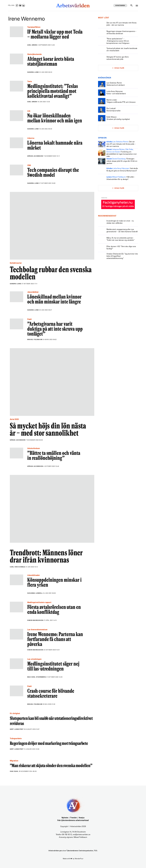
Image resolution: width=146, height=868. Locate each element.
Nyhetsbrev (120, 6)
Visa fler (119, 68)
